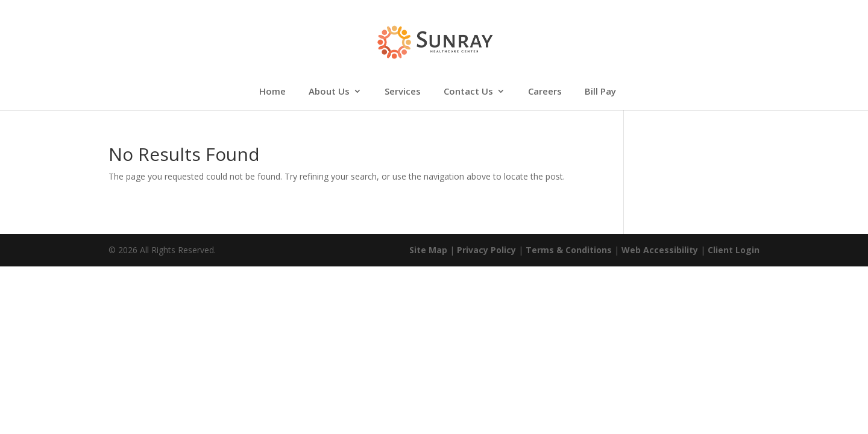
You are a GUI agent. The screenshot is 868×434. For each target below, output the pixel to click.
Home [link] (272, 92)
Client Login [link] (734, 250)
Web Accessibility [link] (660, 250)
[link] (435, 41)
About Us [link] (329, 92)
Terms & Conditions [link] (569, 250)
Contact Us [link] (468, 92)
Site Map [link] (428, 250)
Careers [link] (545, 92)
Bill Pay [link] (600, 92)
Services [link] (403, 92)
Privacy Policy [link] (486, 250)
